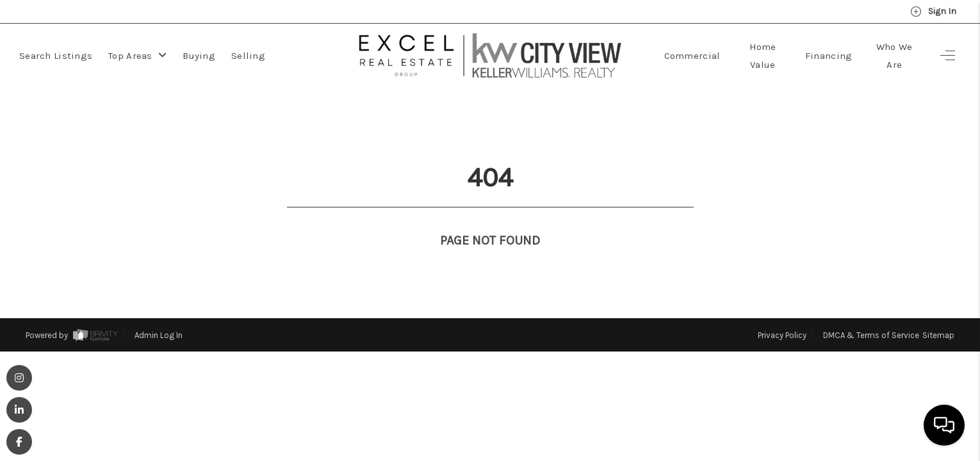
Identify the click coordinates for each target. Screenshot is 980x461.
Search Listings (56, 56)
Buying (199, 56)
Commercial (692, 56)
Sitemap (938, 311)
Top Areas (137, 56)
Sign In (933, 12)
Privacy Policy (782, 311)
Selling (248, 56)
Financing (829, 56)
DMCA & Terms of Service (871, 311)
